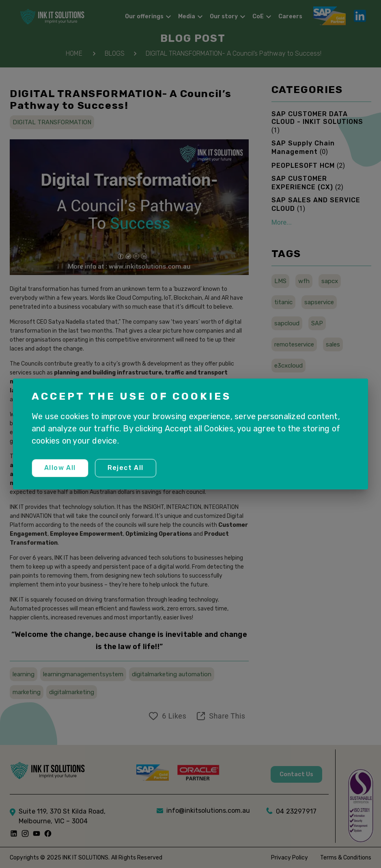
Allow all (60, 468)
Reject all (126, 468)
